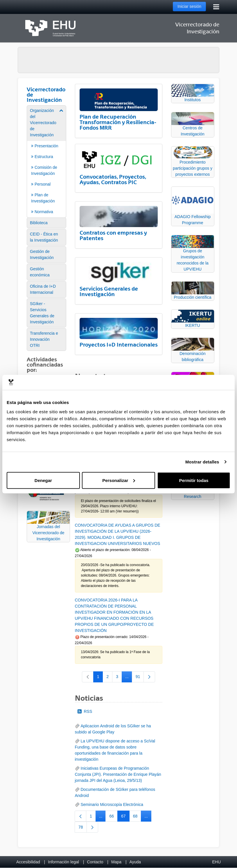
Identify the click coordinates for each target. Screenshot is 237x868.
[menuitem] (46, 161)
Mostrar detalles (202, 462)
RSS (85, 711)
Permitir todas (194, 480)
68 (137, 817)
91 (140, 678)
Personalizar (119, 480)
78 (83, 828)
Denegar (43, 480)
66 (113, 817)
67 (125, 817)
